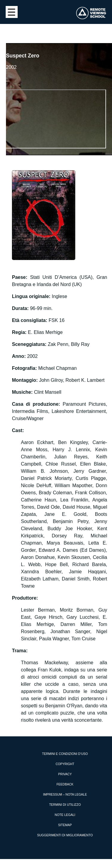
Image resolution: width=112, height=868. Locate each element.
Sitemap (65, 825)
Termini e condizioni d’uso (65, 754)
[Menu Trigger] (12, 12)
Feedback (65, 784)
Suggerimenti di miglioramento (65, 835)
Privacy (65, 774)
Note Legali (65, 815)
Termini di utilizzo (65, 805)
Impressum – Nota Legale (65, 794)
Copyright (65, 764)
